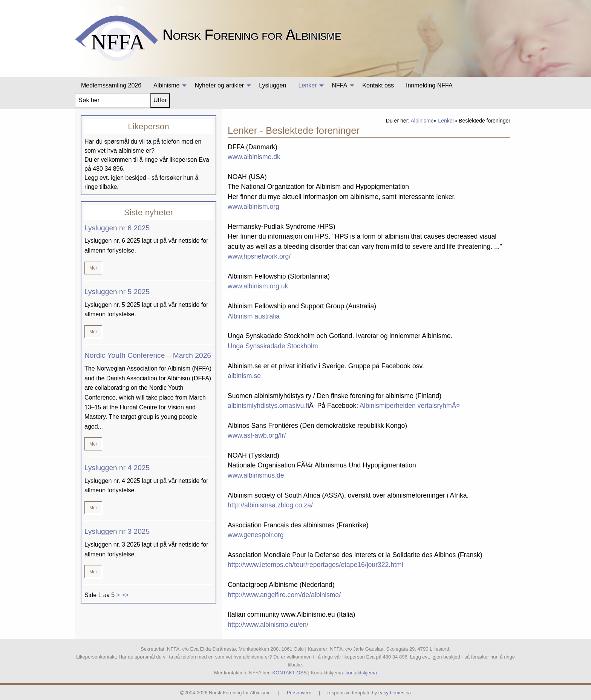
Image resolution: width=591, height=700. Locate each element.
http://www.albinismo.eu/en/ (268, 625)
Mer (93, 268)
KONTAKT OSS (290, 673)
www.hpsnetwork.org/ (259, 256)
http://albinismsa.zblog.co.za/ (270, 505)
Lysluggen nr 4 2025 (117, 468)
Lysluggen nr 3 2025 (117, 531)
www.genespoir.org (256, 535)
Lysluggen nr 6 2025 (117, 228)
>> (125, 595)
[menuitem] (111, 86)
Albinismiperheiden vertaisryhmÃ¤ (410, 406)
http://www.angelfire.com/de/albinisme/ (284, 595)
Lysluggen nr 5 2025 (117, 292)
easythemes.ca (395, 693)
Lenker (446, 121)
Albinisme (422, 121)
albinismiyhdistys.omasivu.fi (268, 406)
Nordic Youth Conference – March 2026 (148, 355)
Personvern (299, 693)
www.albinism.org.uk (258, 286)
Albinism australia (254, 316)
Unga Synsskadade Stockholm (273, 346)
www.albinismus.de (256, 475)
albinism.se (244, 376)
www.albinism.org (253, 207)
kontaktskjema (361, 673)
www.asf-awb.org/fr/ (257, 435)
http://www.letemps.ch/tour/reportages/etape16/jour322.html (315, 565)
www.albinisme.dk (254, 157)
